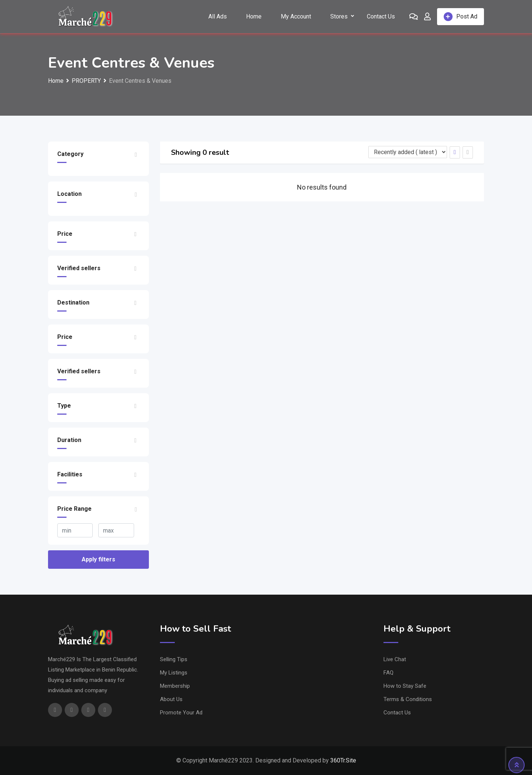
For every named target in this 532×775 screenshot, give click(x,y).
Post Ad (461, 17)
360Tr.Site (343, 760)
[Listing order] (408, 152)
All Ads (218, 16)
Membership (175, 686)
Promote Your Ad (181, 713)
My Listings (174, 673)
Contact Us (381, 16)
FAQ (388, 673)
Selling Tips (174, 659)
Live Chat (395, 659)
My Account (296, 16)
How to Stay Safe (405, 686)
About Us (171, 699)
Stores (339, 16)
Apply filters (98, 559)
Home (254, 16)
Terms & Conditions (408, 699)
